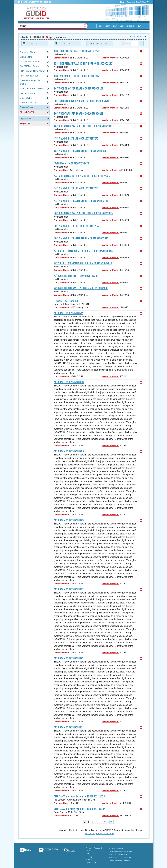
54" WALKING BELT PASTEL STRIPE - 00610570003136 (81, 201)
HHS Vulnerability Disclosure (120, 851)
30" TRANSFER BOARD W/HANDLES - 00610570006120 (81, 101)
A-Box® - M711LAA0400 (66, 301)
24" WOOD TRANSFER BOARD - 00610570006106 (79, 89)
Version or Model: (110, 58)
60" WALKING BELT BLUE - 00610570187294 (76, 226)
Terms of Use (91, 862)
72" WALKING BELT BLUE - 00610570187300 (76, 276)
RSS (88, 854)
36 (111, 822)
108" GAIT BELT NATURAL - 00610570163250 (77, 51)
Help (139, 26)
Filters (35, 43)
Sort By (67, 43)
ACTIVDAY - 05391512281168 (69, 382)
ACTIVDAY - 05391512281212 (69, 313)
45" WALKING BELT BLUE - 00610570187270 (76, 139)
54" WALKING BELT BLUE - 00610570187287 (76, 188)
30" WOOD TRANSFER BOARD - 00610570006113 (79, 114)
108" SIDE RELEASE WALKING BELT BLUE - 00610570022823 (84, 64)
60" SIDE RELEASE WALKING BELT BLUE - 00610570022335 (83, 213)
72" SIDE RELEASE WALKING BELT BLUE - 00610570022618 (83, 263)
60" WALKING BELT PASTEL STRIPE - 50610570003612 (81, 238)
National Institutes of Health (120, 854)
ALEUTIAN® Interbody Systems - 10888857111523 (79, 796)
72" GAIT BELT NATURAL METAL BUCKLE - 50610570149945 (83, 251)
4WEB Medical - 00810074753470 (71, 164)
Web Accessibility (116, 848)
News (115, 26)
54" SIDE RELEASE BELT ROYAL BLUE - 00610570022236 (82, 176)
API (122, 26)
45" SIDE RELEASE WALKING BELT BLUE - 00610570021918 (83, 126)
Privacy (89, 859)
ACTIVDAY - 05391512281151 (69, 727)
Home (100, 26)
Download (130, 26)
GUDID (36, 13)
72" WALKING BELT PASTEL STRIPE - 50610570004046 (81, 288)
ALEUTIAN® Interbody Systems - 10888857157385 (80, 809)
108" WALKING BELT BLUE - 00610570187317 (77, 76)
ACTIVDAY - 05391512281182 (69, 589)
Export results (136, 37)
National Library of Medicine (37, 2)
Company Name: (62, 58)
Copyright (90, 857)
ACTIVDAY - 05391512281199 (69, 520)
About (108, 26)
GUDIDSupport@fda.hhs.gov (99, 834)
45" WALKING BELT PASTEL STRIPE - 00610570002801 (81, 151)
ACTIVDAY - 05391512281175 (69, 658)
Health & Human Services (119, 861)
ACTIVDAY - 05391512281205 (69, 451)
